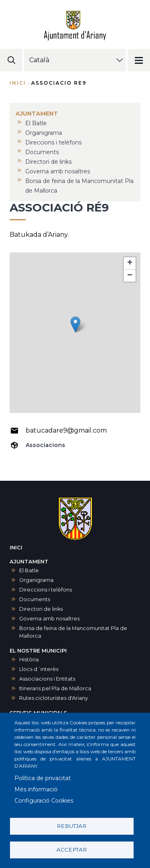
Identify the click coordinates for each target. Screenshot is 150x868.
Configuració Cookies (44, 801)
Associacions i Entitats (47, 679)
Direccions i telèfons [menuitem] (53, 142)
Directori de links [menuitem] (48, 162)
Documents (35, 599)
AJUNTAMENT (29, 562)
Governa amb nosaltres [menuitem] (58, 171)
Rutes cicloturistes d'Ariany (54, 698)
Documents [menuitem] (42, 152)
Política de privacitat (43, 778)
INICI (16, 548)
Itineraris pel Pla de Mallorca (55, 688)
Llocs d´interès (39, 669)
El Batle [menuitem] (36, 123)
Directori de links (41, 609)
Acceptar (72, 850)
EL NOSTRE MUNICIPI (38, 651)
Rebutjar (72, 826)
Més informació (36, 789)
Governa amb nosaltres (49, 619)
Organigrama (36, 580)
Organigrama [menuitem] (44, 133)
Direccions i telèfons (46, 590)
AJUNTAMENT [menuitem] (37, 114)
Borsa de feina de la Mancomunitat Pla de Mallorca (73, 632)
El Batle (29, 570)
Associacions (45, 445)
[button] (75, 324)
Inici (18, 83)
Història (29, 660)
